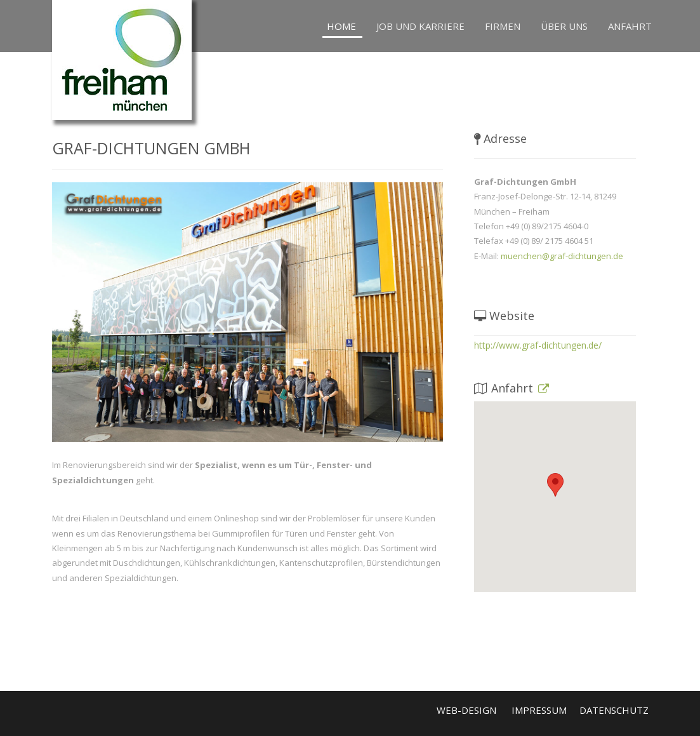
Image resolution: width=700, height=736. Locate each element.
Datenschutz (614, 710)
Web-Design (466, 710)
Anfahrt (630, 26)
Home (341, 26)
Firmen (503, 26)
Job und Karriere (420, 26)
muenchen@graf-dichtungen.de (562, 256)
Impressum (539, 710)
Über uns (564, 26)
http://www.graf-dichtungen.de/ (538, 345)
